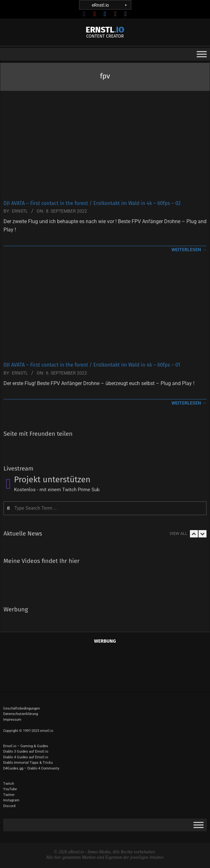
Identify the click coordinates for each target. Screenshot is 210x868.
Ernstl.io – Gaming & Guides (26, 746)
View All (178, 533)
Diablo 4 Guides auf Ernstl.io (26, 757)
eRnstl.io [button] (109, 5)
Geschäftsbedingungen (22, 708)
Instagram (11, 800)
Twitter (9, 795)
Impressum (12, 720)
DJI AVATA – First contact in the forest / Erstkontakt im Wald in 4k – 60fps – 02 (92, 203)
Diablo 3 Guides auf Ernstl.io (26, 751)
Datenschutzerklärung (21, 714)
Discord (9, 806)
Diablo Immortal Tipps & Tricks (28, 763)
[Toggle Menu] (202, 54)
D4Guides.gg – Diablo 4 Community (31, 768)
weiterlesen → (189, 250)
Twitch (9, 784)
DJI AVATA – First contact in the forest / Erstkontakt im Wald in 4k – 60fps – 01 (92, 365)
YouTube (10, 789)
